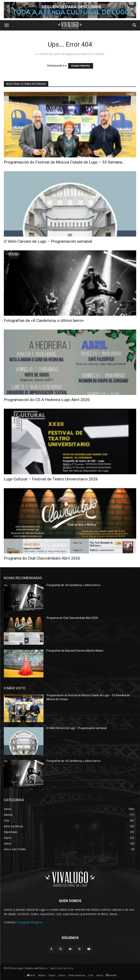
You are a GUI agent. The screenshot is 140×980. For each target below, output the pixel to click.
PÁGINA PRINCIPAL (81, 66)
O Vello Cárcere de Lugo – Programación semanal (48, 241)
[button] (7, 25)
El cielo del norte (64, 968)
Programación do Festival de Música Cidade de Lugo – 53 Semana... (64, 162)
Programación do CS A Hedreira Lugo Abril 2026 (47, 400)
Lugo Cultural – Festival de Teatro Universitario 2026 (51, 479)
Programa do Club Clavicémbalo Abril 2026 (42, 558)
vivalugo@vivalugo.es (30, 922)
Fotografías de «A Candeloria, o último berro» (44, 321)
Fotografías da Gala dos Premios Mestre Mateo (75, 651)
